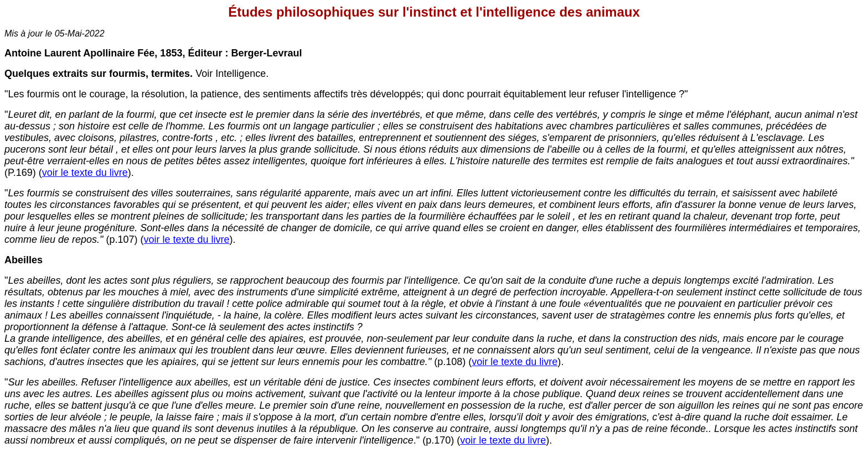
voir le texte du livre (85, 173)
